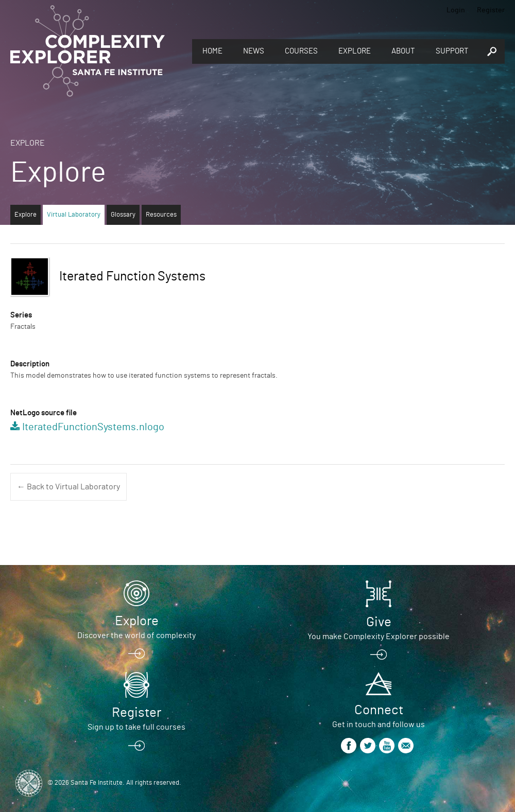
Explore (355, 51)
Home (212, 51)
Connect (379, 710)
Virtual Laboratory (74, 215)
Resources (161, 215)
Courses (301, 51)
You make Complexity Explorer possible (379, 637)
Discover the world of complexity (136, 636)
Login (456, 10)
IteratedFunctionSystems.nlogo (93, 427)
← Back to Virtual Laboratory (68, 487)
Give (379, 622)
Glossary (123, 215)
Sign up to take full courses (136, 727)
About (403, 51)
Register (491, 10)
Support (452, 51)
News (254, 51)
